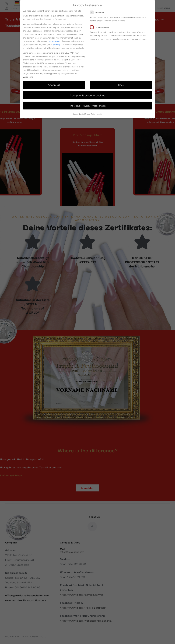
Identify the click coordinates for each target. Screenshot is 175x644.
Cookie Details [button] (78, 114)
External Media (101, 27)
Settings (57, 44)
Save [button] (121, 85)
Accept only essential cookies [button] (87, 95)
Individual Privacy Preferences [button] (88, 105)
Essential (98, 12)
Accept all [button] (54, 85)
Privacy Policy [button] (90, 114)
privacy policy (54, 41)
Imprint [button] (99, 114)
